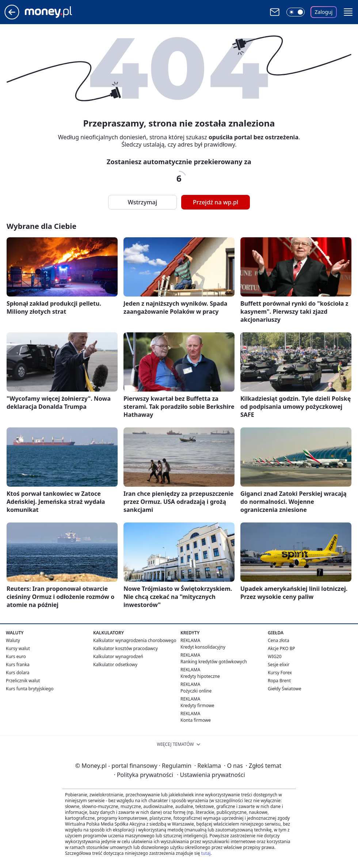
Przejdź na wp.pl (216, 202)
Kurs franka (18, 665)
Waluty (13, 640)
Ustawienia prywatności (211, 775)
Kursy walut (18, 648)
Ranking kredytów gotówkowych (214, 662)
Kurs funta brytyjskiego (30, 689)
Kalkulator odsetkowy (115, 665)
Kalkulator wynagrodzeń (118, 656)
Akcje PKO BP (281, 648)
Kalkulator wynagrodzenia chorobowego (135, 640)
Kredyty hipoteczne (200, 676)
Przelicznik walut (23, 681)
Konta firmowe (196, 720)
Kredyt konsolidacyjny (203, 647)
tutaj (206, 853)
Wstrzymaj (142, 202)
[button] (348, 12)
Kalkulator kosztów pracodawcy (125, 648)
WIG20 (275, 656)
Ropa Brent (279, 681)
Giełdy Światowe (285, 689)
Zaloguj (324, 12)
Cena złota (279, 640)
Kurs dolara (18, 673)
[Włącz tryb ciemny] (296, 12)
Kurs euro (16, 656)
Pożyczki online (196, 691)
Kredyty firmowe (197, 705)
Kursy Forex (280, 673)
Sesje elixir (279, 665)
